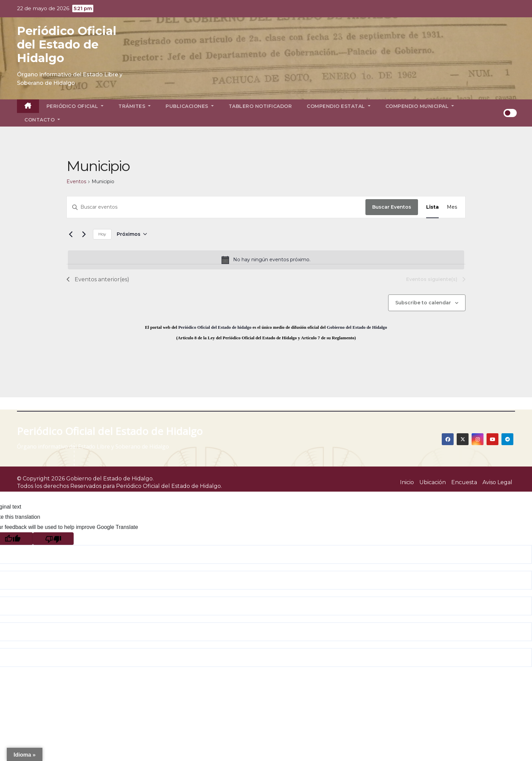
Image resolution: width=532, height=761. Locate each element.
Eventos (76, 182)
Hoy (102, 234)
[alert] (266, 260)
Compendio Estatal (339, 106)
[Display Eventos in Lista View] (432, 207)
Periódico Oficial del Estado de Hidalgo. (169, 486)
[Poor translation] (53, 539)
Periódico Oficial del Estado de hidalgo (215, 327)
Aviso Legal (497, 482)
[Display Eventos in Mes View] (452, 207)
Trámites (135, 106)
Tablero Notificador (260, 106)
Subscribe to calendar (423, 303)
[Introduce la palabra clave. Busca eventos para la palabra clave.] (216, 207)
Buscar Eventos (392, 207)
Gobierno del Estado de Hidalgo (357, 327)
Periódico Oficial (75, 106)
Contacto (42, 120)
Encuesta (464, 482)
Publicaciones (190, 106)
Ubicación (433, 482)
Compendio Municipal (420, 106)
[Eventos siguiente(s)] (84, 234)
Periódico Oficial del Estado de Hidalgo (67, 44)
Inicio (407, 482)
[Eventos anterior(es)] (71, 234)
